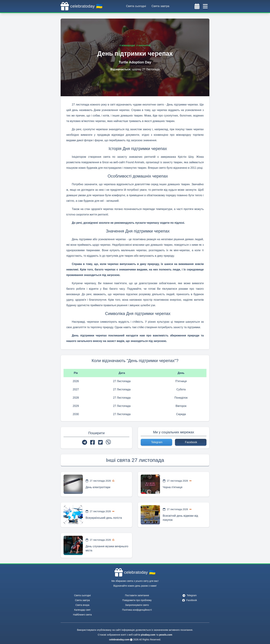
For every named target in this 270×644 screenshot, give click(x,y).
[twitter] (100, 442)
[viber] (108, 442)
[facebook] (92, 442)
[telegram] (85, 442)
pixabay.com (148, 635)
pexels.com (166, 635)
